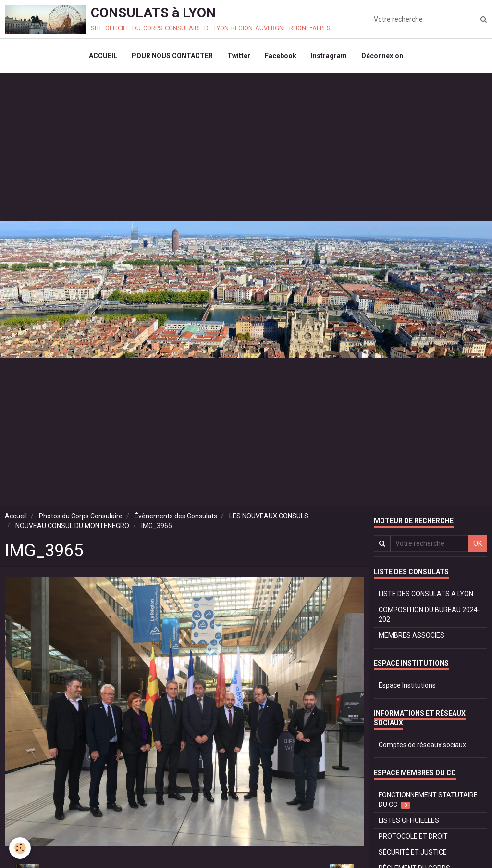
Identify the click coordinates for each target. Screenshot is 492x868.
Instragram (329, 56)
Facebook (281, 56)
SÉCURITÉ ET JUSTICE (413, 852)
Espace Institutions (407, 685)
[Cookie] (20, 848)
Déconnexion (382, 56)
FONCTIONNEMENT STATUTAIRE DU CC (428, 800)
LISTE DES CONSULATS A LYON (426, 594)
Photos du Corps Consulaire (81, 516)
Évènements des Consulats (176, 516)
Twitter (239, 56)
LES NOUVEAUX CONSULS (269, 516)
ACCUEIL (103, 56)
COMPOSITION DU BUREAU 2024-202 (429, 615)
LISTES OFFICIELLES (409, 820)
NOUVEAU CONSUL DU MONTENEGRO (72, 526)
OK (478, 543)
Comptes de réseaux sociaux (422, 745)
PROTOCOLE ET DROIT (413, 836)
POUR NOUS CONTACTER (172, 56)
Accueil (16, 516)
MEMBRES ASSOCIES (412, 635)
